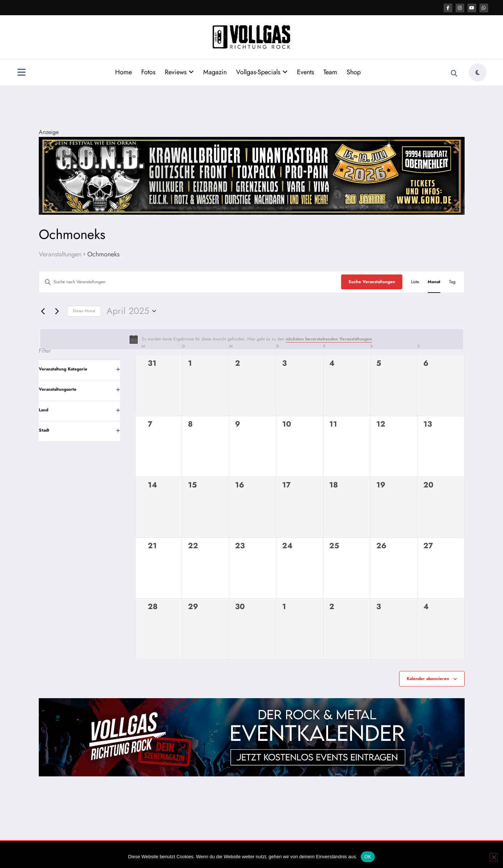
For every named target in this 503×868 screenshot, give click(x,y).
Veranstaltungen (60, 254)
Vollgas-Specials (262, 72)
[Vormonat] (43, 311)
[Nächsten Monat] (57, 311)
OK (368, 857)
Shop (354, 72)
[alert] (252, 339)
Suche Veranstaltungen (372, 282)
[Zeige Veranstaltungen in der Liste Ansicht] (415, 282)
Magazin (215, 72)
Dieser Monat (84, 311)
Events (305, 72)
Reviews (179, 72)
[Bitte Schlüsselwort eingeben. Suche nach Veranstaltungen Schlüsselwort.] (190, 282)
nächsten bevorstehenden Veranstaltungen (329, 339)
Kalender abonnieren (428, 679)
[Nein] (494, 857)
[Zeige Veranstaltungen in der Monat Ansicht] (434, 282)
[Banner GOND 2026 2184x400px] (252, 175)
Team (330, 72)
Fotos (148, 72)
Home (123, 72)
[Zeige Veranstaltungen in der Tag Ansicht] (452, 282)
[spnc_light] (478, 72)
